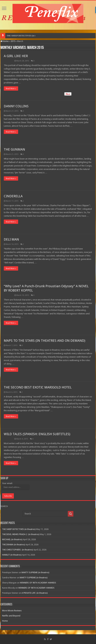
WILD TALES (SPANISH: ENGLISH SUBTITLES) (37, 434)
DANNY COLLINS (16, 106)
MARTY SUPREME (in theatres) (35, 572)
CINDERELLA (13, 196)
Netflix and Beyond (11, 616)
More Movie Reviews (12, 611)
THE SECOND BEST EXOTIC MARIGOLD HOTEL (38, 387)
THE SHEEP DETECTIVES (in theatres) (19, 529)
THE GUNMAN (14, 149)
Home (5, 41)
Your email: (7, 483)
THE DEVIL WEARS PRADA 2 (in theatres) (21, 534)
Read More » (11, 88)
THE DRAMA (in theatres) (14, 545)
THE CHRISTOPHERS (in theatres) (18, 550)
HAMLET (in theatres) (12, 555)
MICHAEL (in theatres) (12, 539)
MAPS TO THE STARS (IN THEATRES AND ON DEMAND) (45, 341)
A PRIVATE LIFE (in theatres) (35, 593)
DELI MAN (11, 239)
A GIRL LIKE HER (16, 56)
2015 (13, 41)
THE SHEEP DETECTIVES (19, 36)
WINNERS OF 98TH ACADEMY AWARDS (38, 583)
